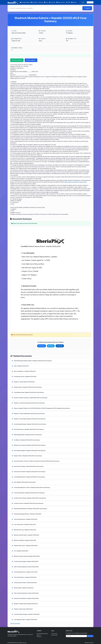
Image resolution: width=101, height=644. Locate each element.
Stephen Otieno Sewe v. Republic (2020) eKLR (26, 546)
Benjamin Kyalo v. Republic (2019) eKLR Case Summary (28, 387)
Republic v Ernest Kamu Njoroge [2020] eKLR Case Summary (29, 403)
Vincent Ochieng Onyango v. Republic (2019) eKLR (27, 614)
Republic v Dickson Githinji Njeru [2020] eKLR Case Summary (29, 414)
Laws (46, 2)
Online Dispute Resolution (42, 634)
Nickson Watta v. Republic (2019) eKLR (24, 588)
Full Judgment (31, 60)
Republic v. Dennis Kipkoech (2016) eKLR (24, 382)
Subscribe (90, 636)
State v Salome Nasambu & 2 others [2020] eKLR (26, 567)
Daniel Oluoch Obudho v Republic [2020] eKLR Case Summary (30, 472)
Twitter (51, 346)
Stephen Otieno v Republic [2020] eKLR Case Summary (28, 456)
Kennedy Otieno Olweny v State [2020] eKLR (25, 583)
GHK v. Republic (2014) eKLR (21, 366)
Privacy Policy (54, 635)
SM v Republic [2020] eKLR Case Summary (25, 482)
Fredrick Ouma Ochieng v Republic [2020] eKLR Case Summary (30, 498)
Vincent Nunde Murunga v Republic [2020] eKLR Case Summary (30, 424)
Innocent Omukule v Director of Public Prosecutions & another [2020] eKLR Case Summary (37, 461)
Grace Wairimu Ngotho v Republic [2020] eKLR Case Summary (30, 451)
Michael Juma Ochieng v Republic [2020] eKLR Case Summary (30, 445)
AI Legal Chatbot (25, 2)
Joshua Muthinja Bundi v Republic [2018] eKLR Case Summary (29, 477)
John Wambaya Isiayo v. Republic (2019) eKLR (25, 620)
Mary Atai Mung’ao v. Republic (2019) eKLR (25, 371)
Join (90, 2)
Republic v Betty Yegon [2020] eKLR (23, 609)
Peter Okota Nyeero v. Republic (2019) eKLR (25, 577)
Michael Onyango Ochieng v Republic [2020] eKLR (27, 556)
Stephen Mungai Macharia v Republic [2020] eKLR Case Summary (30, 509)
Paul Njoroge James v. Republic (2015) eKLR (25, 377)
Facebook (42, 346)
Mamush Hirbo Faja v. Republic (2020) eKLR (25, 530)
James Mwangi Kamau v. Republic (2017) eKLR (26, 572)
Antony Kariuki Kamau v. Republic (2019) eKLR (26, 519)
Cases (41, 2)
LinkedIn (60, 346)
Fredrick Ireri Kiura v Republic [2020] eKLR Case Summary (29, 503)
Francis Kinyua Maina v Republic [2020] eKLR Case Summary (29, 493)
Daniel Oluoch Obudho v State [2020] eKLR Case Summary (29, 466)
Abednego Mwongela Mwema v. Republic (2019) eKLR (28, 514)
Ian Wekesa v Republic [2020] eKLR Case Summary (27, 440)
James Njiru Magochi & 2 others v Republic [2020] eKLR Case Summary (32, 487)
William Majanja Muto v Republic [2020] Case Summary (28, 435)
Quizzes (74, 2)
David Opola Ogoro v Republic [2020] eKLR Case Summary (29, 429)
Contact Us (39, 637)
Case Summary (17, 60)
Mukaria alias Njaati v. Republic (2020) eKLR (25, 540)
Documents (34, 2)
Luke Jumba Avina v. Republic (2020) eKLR (25, 524)
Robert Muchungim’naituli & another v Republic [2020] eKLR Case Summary (33, 361)
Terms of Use (54, 634)
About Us (39, 635)
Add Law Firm (61, 2)
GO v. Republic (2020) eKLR (21, 551)
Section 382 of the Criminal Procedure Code (75, 182)
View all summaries (15, 623)
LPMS (68, 2)
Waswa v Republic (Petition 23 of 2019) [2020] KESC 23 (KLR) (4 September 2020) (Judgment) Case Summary (42, 408)
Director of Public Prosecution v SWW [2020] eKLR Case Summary (31, 398)
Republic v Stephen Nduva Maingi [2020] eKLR (26, 604)
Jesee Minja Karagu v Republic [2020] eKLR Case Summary (29, 392)
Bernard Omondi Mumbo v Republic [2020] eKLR (26, 598)
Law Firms (52, 2)
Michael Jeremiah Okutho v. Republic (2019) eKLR (26, 535)
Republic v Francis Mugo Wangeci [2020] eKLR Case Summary (30, 419)
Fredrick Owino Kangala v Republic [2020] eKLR (26, 561)
